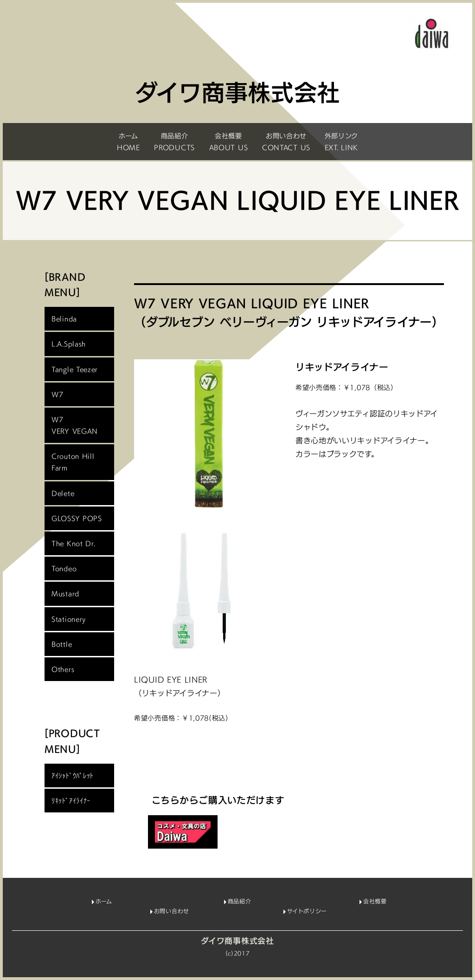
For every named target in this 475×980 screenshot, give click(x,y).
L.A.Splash (69, 344)
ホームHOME (128, 142)
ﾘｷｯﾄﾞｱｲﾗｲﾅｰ (71, 801)
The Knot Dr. (73, 543)
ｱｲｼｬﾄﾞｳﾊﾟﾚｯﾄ (73, 776)
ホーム (104, 901)
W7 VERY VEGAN (75, 425)
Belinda (64, 319)
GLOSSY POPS (77, 518)
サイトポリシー (307, 912)
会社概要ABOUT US (229, 142)
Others (63, 669)
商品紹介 (240, 901)
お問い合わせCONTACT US (286, 142)
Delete (63, 493)
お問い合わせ (172, 912)
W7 (57, 394)
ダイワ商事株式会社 (237, 941)
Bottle (62, 644)
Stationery (69, 619)
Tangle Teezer (75, 369)
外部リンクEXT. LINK (342, 142)
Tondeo (64, 568)
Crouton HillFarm (73, 462)
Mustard (65, 594)
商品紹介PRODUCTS (174, 142)
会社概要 (375, 901)
